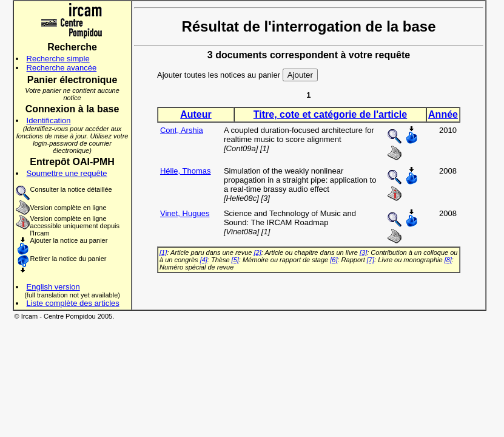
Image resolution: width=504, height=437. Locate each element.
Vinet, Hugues (185, 213)
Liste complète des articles (73, 303)
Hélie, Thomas (186, 171)
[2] (258, 252)
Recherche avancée (62, 68)
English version (53, 287)
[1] (163, 252)
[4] (204, 260)
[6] (334, 260)
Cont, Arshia (182, 130)
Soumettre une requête (67, 173)
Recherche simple (58, 59)
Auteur (196, 114)
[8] (448, 260)
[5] (235, 260)
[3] (363, 252)
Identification (49, 120)
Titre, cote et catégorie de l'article (330, 114)
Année (443, 114)
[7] (371, 260)
